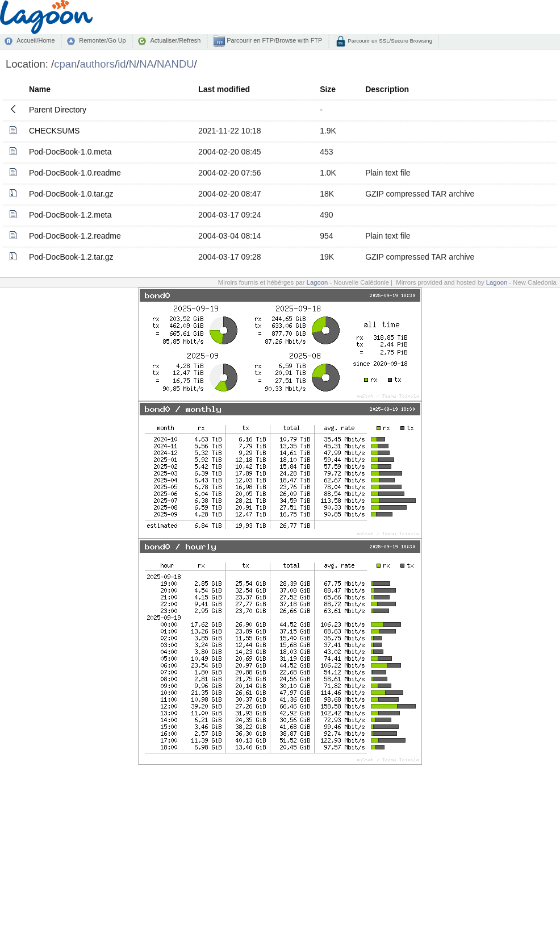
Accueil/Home (35, 40)
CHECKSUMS (54, 131)
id (122, 64)
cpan (65, 64)
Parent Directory (58, 110)
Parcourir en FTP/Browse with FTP (273, 40)
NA (147, 64)
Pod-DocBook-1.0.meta (70, 152)
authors (97, 64)
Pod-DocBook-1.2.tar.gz (71, 257)
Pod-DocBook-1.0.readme (75, 173)
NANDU (175, 64)
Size (328, 89)
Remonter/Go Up (102, 40)
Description (387, 89)
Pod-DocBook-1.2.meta (70, 215)
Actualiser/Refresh (175, 40)
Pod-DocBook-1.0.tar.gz (71, 194)
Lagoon (317, 282)
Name (40, 89)
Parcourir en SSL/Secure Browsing (389, 41)
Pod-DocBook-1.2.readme (75, 236)
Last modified (224, 89)
